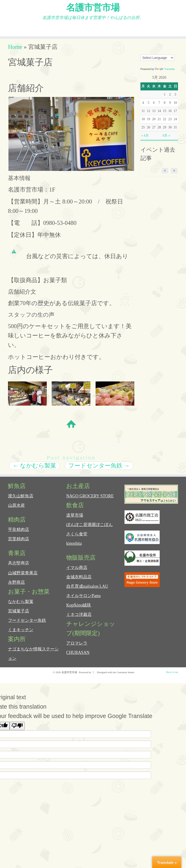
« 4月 (145, 139)
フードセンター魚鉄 (99, 469)
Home (15, 50)
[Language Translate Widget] (157, 61)
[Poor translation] (17, 730)
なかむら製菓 (34, 469)
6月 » (166, 139)
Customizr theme (125, 676)
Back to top (172, 676)
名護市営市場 (93, 8)
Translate (165, 73)
